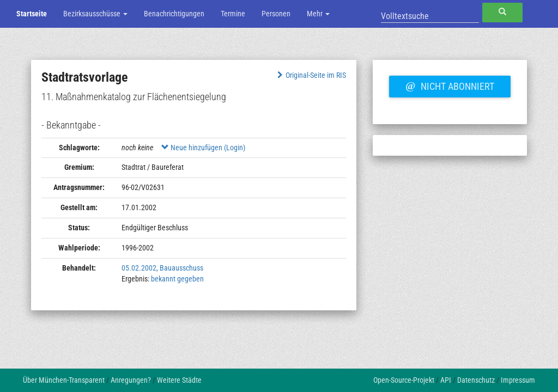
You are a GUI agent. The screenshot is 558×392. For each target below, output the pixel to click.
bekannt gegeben (177, 279)
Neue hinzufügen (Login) (203, 148)
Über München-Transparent (64, 380)
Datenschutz (476, 380)
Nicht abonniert (450, 85)
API (446, 380)
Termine (233, 14)
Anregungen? (131, 380)
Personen (276, 14)
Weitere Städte (179, 380)
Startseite (32, 14)
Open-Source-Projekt (404, 380)
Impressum (518, 380)
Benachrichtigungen (174, 14)
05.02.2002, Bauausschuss (162, 268)
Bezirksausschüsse (95, 14)
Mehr (318, 14)
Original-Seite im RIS (310, 75)
